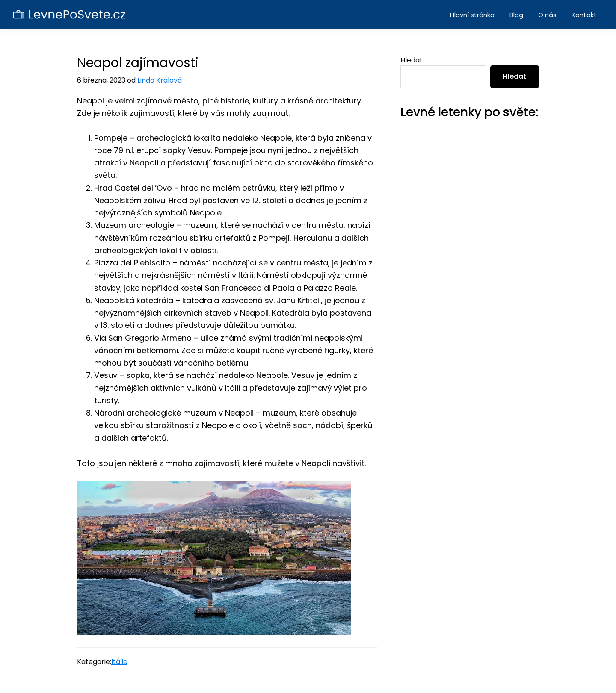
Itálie (119, 662)
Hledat (412, 60)
